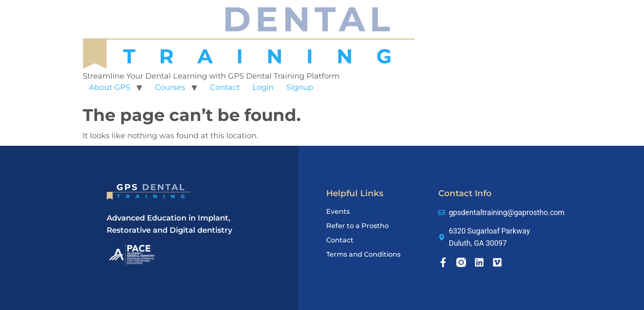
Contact (225, 87)
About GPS (110, 87)
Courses (170, 87)
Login (263, 87)
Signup (300, 87)
